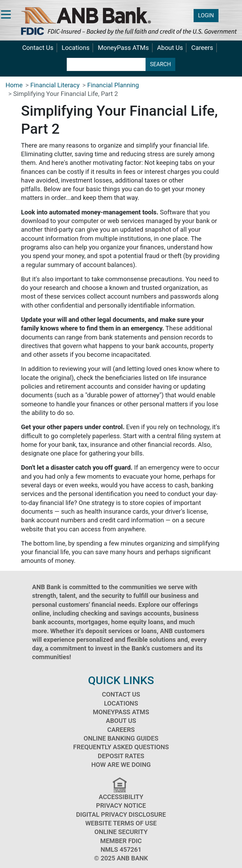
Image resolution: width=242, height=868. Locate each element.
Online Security (121, 832)
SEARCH (161, 64)
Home (14, 85)
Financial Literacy (55, 85)
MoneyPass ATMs (123, 48)
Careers (202, 48)
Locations (76, 48)
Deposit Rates (121, 756)
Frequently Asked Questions (121, 747)
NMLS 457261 (121, 849)
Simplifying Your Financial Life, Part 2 (66, 94)
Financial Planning (113, 85)
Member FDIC (121, 841)
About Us (170, 48)
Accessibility (121, 797)
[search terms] (106, 64)
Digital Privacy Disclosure (121, 814)
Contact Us (38, 48)
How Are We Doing (121, 765)
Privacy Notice (121, 805)
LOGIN (206, 15)
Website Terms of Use (121, 823)
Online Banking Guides (121, 738)
